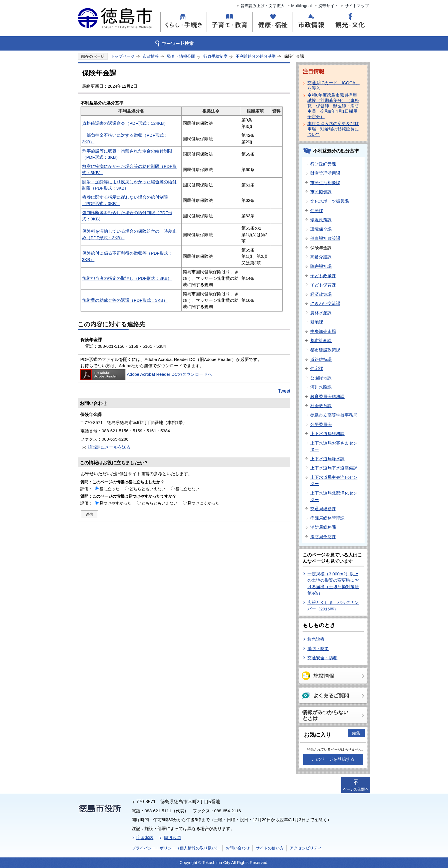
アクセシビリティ (306, 848)
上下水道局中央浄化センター (334, 481)
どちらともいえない (147, 489)
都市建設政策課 (325, 350)
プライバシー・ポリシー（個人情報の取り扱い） (176, 848)
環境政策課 (321, 220)
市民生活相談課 (325, 183)
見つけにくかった (203, 503)
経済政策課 (321, 294)
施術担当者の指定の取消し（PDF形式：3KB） (127, 278)
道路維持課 (321, 359)
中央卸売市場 (323, 331)
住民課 (317, 211)
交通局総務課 (323, 509)
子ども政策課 (323, 276)
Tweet (284, 391)
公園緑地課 (321, 378)
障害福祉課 (321, 266)
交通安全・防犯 (322, 658)
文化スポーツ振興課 (330, 201)
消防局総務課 (323, 527)
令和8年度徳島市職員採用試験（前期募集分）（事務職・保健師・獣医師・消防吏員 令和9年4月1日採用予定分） (333, 106)
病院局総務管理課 (327, 518)
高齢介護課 (321, 257)
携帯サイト (328, 6)
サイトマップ (357, 6)
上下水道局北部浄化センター (334, 496)
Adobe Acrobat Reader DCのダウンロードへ (146, 374)
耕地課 (317, 322)
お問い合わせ (238, 848)
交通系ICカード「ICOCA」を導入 (334, 85)
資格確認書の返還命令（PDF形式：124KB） (125, 123)
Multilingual (301, 6)
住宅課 (317, 368)
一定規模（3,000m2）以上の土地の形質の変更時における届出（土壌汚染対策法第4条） (333, 583)
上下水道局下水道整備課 (334, 468)
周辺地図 (172, 838)
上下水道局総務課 (327, 434)
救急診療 (316, 639)
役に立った (109, 489)
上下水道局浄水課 (327, 459)
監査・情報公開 (181, 56)
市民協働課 (321, 192)
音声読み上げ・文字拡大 (263, 6)
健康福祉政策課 (325, 238)
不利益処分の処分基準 (256, 56)
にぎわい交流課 (325, 303)
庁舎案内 (145, 838)
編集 (356, 733)
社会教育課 (321, 406)
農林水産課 (321, 313)
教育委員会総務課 (327, 396)
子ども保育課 (323, 285)
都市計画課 (321, 340)
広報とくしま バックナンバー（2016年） (333, 606)
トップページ (123, 56)
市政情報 (151, 56)
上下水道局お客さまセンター (334, 446)
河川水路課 (321, 387)
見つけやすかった (115, 503)
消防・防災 (318, 649)
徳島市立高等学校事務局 (334, 415)
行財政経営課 (323, 164)
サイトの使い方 (270, 848)
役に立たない (187, 489)
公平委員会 (321, 424)
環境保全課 (321, 229)
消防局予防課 (323, 537)
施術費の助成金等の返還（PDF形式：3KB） (125, 300)
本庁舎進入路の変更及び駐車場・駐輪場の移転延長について (333, 129)
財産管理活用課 (325, 173)
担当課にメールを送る (109, 447)
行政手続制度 (215, 56)
